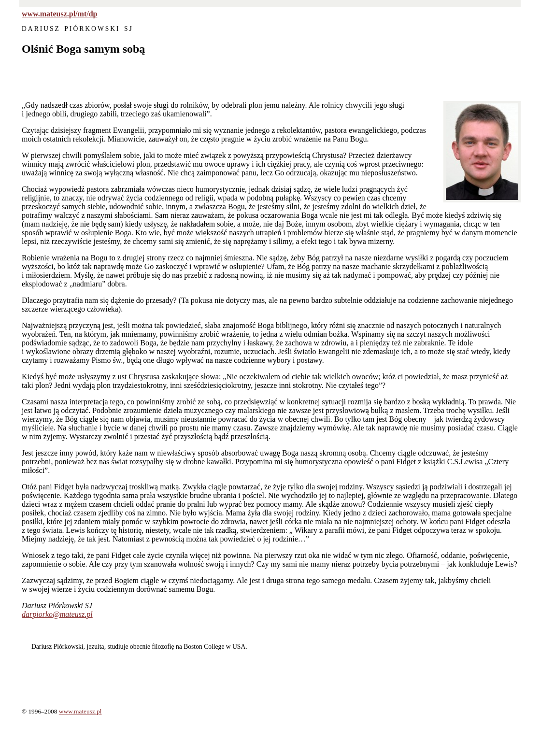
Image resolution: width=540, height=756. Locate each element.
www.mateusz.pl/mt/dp (59, 14)
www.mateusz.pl (80, 711)
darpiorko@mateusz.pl (57, 614)
